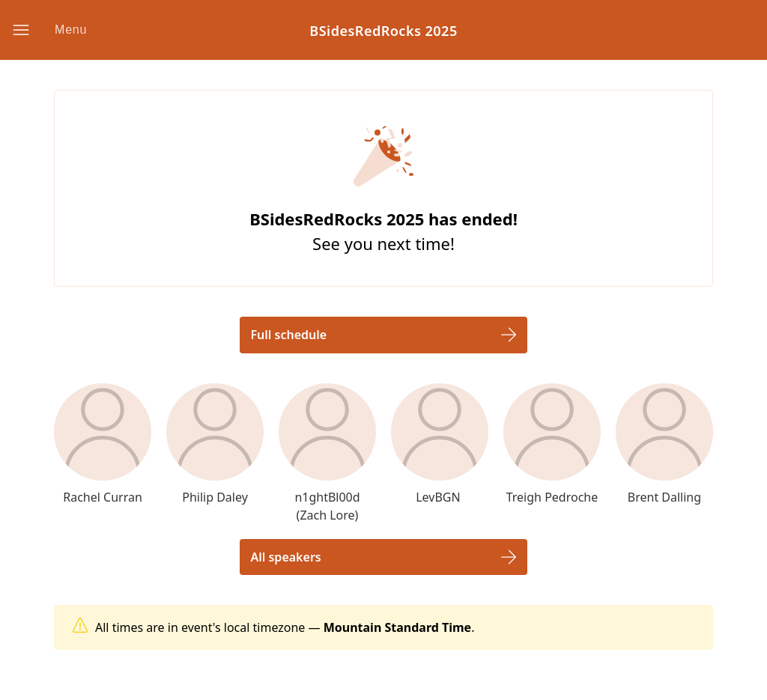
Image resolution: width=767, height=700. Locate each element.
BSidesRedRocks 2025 (383, 30)
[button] (61, 30)
